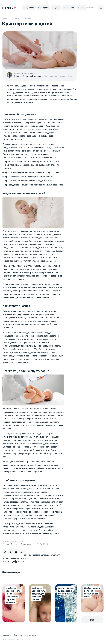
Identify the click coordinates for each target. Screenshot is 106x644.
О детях (56, 8)
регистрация (22, 562)
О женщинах (43, 8)
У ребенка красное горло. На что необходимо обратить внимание (13, 595)
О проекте (7, 635)
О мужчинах (29, 8)
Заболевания (69, 8)
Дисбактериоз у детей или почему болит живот (92, 592)
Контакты (18, 635)
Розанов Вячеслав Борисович (28, 76)
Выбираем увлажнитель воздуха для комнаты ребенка (39, 594)
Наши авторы (30, 635)
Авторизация (9, 562)
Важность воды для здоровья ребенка (66, 591)
